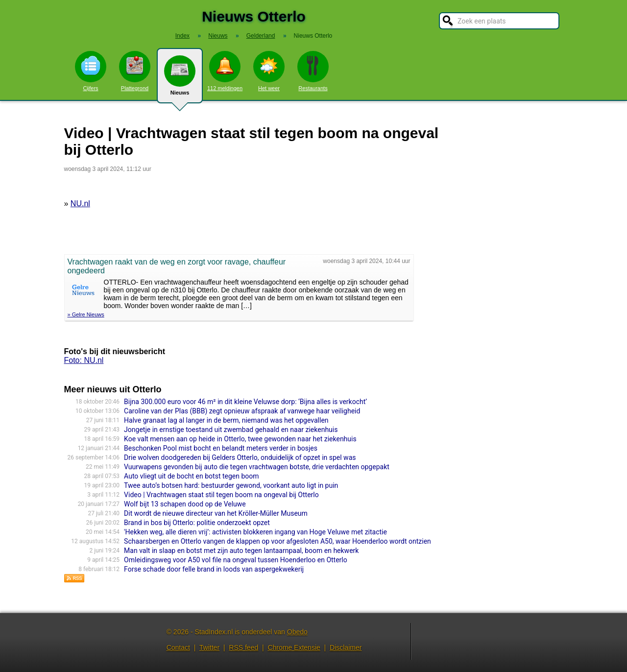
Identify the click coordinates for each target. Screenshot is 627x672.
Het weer (269, 71)
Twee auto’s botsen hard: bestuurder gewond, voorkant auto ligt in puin (231, 485)
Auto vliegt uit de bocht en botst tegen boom (191, 476)
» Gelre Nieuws (86, 314)
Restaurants (313, 71)
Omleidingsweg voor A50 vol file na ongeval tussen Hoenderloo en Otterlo (236, 560)
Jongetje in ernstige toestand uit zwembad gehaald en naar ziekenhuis (231, 430)
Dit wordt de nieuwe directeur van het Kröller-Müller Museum (216, 513)
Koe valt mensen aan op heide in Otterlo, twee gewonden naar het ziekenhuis (240, 439)
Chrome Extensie (294, 648)
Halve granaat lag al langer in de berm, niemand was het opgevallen (226, 420)
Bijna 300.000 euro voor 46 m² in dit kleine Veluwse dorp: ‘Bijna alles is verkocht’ (245, 402)
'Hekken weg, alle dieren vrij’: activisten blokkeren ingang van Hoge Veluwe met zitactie (255, 532)
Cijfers (91, 71)
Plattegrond (135, 71)
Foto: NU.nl (84, 360)
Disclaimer (346, 648)
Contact (178, 648)
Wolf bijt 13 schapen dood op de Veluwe (185, 504)
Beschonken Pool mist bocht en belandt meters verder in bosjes (221, 448)
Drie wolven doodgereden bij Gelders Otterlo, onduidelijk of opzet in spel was (240, 457)
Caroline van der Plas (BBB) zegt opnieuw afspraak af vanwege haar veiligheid (242, 411)
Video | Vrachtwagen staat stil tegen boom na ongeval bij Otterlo (221, 495)
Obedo (297, 632)
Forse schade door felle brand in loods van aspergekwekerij (214, 569)
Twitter (209, 648)
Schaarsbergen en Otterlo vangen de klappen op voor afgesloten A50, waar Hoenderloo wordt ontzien (277, 541)
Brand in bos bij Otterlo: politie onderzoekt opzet (197, 523)
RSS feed (243, 648)
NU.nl (80, 204)
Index (182, 36)
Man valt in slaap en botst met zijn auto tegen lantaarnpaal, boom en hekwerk (241, 551)
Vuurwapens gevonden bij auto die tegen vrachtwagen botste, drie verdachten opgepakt (257, 467)
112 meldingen (225, 71)
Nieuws (180, 79)
